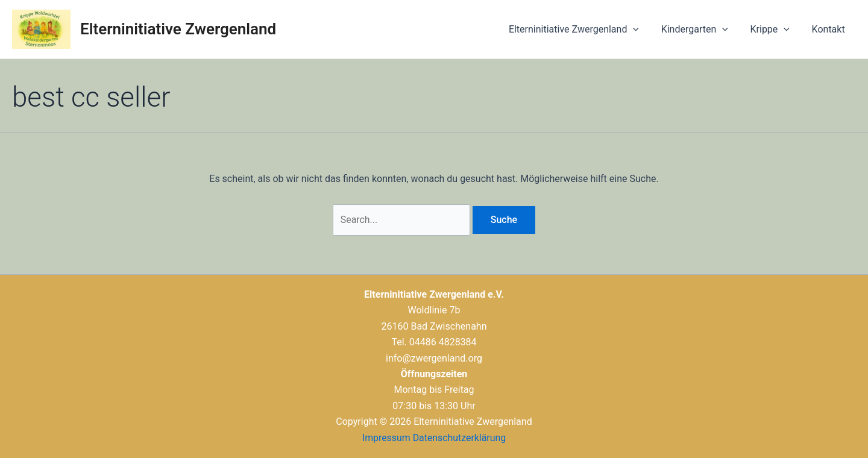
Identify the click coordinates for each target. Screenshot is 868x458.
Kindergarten (701, 30)
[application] (643, 30)
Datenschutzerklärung (459, 438)
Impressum (386, 438)
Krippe (774, 30)
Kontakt (830, 29)
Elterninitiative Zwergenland (178, 29)
